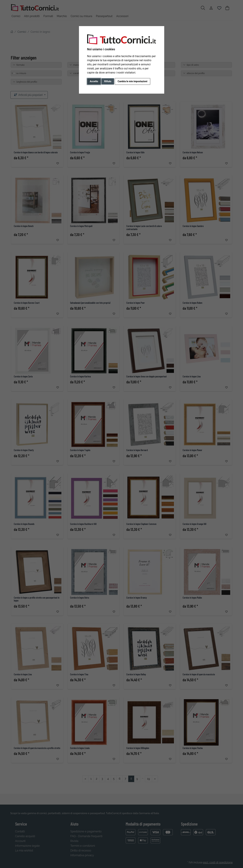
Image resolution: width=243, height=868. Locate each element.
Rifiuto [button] (108, 81)
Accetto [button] (94, 81)
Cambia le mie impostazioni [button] (132, 81)
